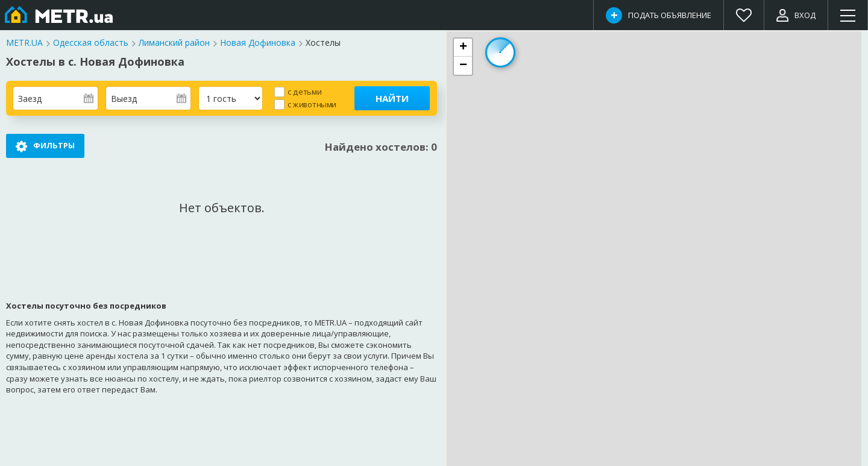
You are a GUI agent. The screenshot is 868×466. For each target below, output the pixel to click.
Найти (392, 98)
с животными (312, 104)
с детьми (304, 91)
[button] (463, 48)
